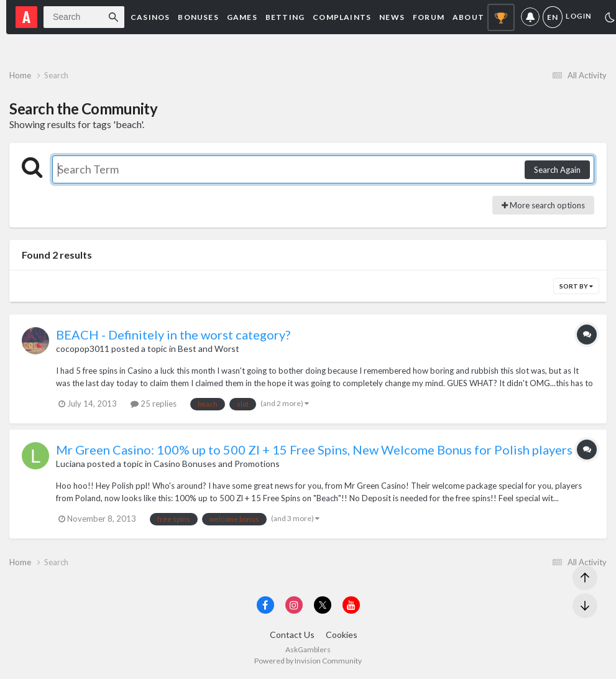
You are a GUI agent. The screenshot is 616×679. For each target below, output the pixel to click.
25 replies (154, 404)
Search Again (557, 170)
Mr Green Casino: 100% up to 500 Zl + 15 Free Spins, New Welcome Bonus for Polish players (314, 450)
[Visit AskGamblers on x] (323, 605)
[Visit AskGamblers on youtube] (351, 605)
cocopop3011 (83, 349)
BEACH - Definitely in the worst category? (173, 335)
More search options (543, 205)
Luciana (71, 464)
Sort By (576, 286)
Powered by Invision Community (308, 661)
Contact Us (292, 635)
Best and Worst (209, 349)
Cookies (342, 635)
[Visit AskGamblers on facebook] (265, 605)
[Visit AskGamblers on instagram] (294, 605)
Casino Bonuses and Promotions (217, 464)
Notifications (530, 17)
